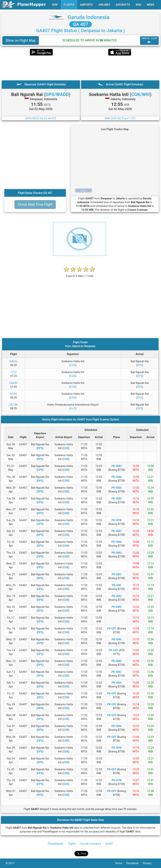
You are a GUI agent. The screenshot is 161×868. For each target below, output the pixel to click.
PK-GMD (117, 499)
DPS (140, 365)
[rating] (80, 274)
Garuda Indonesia (88, 17)
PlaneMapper (56, 844)
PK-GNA (117, 683)
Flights (72, 844)
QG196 (14, 405)
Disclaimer (134, 863)
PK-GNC (117, 574)
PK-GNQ (117, 596)
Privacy (149, 863)
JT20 (14, 372)
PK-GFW (116, 520)
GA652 (14, 361)
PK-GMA (117, 477)
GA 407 (80, 24)
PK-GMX (117, 607)
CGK (73, 365)
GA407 (109, 844)
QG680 (14, 383)
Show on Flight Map (21, 40)
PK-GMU (117, 466)
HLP (73, 408)
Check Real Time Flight (35, 204)
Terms (120, 863)
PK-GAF (113, 650)
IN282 (13, 394)
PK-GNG (117, 639)
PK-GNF (117, 585)
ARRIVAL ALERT (149, 40)
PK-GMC (117, 531)
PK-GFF (112, 629)
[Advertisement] (80, 68)
